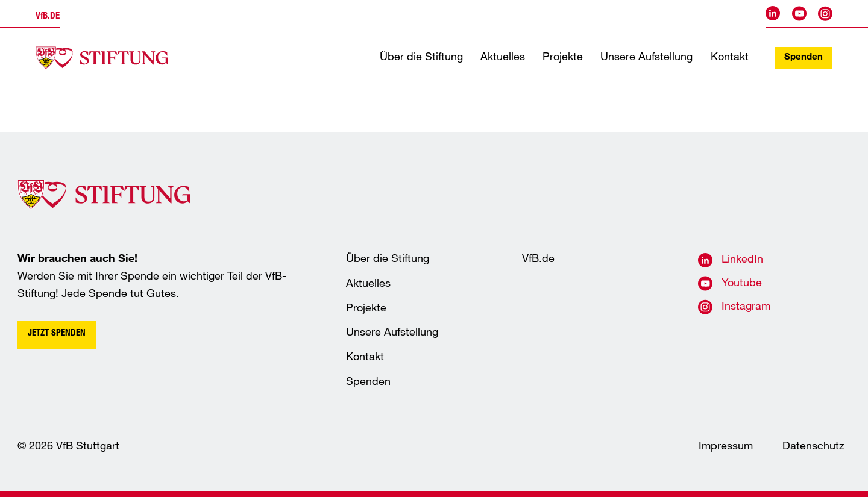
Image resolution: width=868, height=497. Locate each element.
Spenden (804, 58)
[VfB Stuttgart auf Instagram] (825, 14)
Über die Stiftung (421, 58)
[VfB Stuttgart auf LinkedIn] (773, 13)
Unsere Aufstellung (646, 58)
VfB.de (538, 260)
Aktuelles (503, 58)
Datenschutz (813, 447)
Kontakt (730, 58)
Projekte (563, 58)
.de (48, 17)
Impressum (726, 447)
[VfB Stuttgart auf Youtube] (799, 14)
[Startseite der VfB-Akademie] (102, 58)
